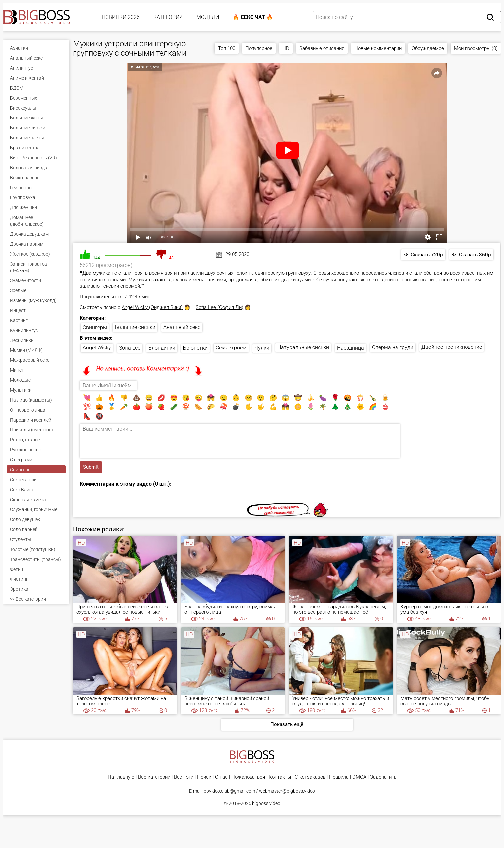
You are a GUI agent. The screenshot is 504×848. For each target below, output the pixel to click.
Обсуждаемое (428, 48)
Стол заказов (310, 777)
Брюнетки (195, 348)
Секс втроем (231, 348)
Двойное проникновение (452, 347)
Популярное (259, 48)
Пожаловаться (248, 777)
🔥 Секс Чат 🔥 (253, 17)
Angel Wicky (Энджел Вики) (152, 307)
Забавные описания (322, 48)
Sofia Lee (130, 348)
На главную (121, 777)
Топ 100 (227, 48)
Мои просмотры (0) (476, 48)
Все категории (154, 777)
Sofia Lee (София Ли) (219, 307)
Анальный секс (182, 327)
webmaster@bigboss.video (287, 791)
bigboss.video (266, 803)
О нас (221, 777)
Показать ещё (287, 724)
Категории (168, 17)
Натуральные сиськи (303, 347)
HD (286, 48)
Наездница (351, 348)
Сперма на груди (393, 347)
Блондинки (162, 348)
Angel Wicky (97, 348)
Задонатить (383, 777)
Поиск (204, 777)
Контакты (280, 777)
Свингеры (95, 327)
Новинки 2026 (121, 17)
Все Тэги (184, 777)
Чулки (262, 348)
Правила (339, 777)
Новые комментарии (378, 48)
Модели (208, 17)
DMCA (359, 777)
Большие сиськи (135, 327)
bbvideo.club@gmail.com (229, 791)
